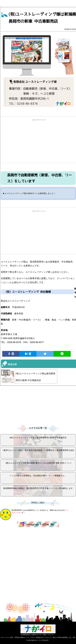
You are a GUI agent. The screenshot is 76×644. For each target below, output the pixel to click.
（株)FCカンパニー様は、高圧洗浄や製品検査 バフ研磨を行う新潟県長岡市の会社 (38, 450)
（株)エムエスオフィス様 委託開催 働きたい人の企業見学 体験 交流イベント (38, 463)
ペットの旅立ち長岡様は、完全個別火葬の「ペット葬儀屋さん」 (38, 476)
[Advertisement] (39, 142)
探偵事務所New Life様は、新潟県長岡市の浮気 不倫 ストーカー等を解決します (38, 488)
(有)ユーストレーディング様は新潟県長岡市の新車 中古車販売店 (36, 377)
